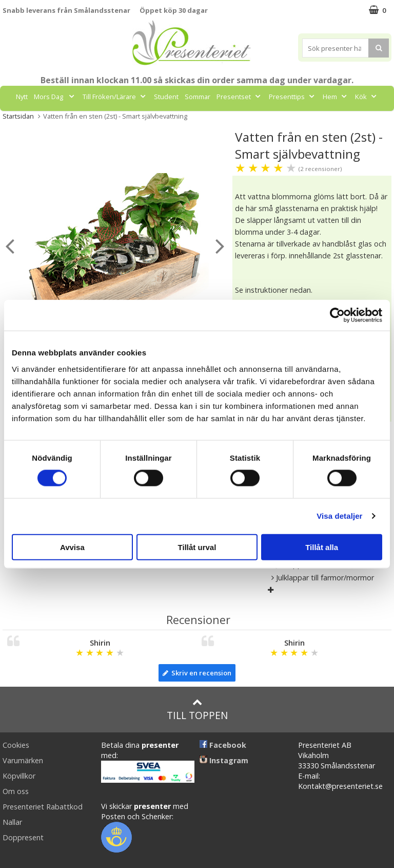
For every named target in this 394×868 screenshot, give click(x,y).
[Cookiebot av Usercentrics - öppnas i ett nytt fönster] (337, 315)
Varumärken (23, 760)
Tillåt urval (197, 547)
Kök (367, 97)
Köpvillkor (19, 776)
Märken (218, 120)
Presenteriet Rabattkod (43, 807)
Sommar (198, 97)
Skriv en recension (197, 673)
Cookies (16, 745)
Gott (182, 120)
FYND (250, 120)
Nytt (22, 97)
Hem (336, 97)
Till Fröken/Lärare (115, 97)
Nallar (12, 822)
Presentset (240, 97)
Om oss (16, 791)
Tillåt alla (322, 547)
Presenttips (293, 97)
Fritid (150, 120)
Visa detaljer (339, 516)
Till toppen (197, 710)
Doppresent (23, 837)
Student (166, 97)
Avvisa (72, 547)
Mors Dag (55, 97)
